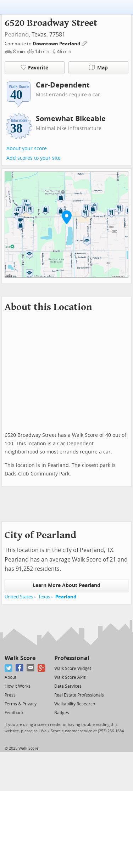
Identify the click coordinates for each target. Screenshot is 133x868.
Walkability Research (75, 704)
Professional (72, 658)
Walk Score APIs (70, 677)
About (10, 677)
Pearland (17, 35)
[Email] (31, 668)
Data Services (68, 686)
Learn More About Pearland (66, 585)
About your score (27, 149)
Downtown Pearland (57, 44)
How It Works (18, 686)
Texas (44, 597)
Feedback (14, 713)
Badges (62, 713)
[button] (67, 217)
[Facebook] (20, 668)
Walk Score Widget (73, 669)
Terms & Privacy (21, 704)
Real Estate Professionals (79, 695)
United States (19, 597)
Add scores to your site (34, 158)
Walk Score (20, 658)
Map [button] (98, 68)
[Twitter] (9, 668)
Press (10, 695)
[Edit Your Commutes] (85, 43)
